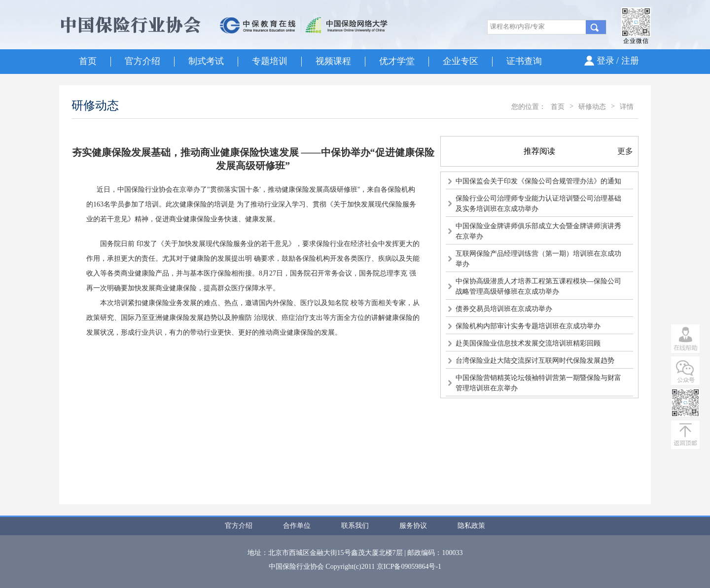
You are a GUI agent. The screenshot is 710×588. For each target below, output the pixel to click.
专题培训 (270, 61)
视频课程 (333, 61)
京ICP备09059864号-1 (409, 567)
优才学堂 (397, 61)
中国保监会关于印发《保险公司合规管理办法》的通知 (538, 181)
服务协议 (413, 526)
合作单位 (297, 526)
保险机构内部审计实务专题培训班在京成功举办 (528, 326)
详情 (627, 107)
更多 (625, 151)
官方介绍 (142, 61)
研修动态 (592, 107)
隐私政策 (471, 526)
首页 (88, 61)
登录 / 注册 (618, 61)
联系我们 (355, 526)
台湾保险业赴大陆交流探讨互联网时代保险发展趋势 (535, 361)
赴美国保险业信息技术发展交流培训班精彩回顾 (528, 343)
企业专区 (461, 61)
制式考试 (206, 61)
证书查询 (524, 61)
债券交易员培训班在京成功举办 (504, 309)
